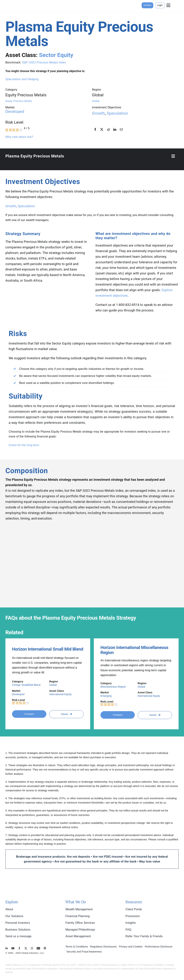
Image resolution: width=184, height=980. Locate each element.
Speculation (117, 113)
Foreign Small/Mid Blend (26, 685)
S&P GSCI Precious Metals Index (44, 62)
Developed (15, 112)
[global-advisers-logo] (22, 2)
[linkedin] (7, 948)
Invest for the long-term (24, 445)
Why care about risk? (19, 137)
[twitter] (26, 948)
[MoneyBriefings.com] (38, 948)
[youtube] (13, 948)
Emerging (106, 696)
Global (96, 101)
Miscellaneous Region (113, 687)
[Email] (121, 130)
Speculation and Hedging (22, 79)
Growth (98, 113)
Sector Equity (56, 55)
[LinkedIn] (115, 130)
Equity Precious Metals (19, 101)
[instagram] (32, 948)
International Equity (60, 694)
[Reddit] (108, 130)
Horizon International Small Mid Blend (48, 649)
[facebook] (19, 948)
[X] (102, 130)
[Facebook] (95, 130)
